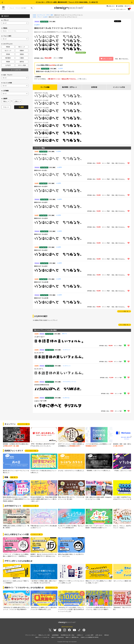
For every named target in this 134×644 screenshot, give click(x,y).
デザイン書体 (50, 15)
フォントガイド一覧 (31, 451)
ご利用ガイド (80, 635)
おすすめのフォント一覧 (30, 506)
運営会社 (107, 635)
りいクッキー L (39, 369)
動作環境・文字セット (70, 87)
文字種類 (5, 91)
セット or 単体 (7, 83)
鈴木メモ (64, 334)
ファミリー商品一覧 (123, 311)
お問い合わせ (99, 635)
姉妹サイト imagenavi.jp (57, 637)
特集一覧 (13, 477)
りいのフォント (67, 350)
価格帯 (4, 99)
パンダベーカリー (39, 337)
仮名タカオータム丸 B (41, 250)
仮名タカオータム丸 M (41, 218)
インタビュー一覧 (36, 534)
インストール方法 (119, 87)
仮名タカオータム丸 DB (41, 282)
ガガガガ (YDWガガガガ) (42, 385)
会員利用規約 (55, 635)
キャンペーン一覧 (23, 424)
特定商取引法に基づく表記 (68, 635)
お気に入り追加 (106, 59)
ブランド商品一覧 (124, 325)
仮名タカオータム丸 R (41, 186)
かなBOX (45, 17)
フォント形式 (6, 36)
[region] (82, 159)
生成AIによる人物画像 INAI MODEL (90, 637)
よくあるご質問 (89, 635)
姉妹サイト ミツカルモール (42, 637)
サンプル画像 (45, 87)
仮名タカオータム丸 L (41, 155)
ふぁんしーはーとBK (40, 401)
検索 (21, 107)
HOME (34, 15)
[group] (16, 437)
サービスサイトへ (51, 588)
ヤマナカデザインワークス (69, 382)
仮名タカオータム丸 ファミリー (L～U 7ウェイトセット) (55, 71)
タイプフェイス (41, 15)
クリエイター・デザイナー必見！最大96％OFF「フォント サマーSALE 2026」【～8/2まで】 (67, 2)
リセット (6, 107)
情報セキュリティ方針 (44, 635)
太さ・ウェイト (7, 75)
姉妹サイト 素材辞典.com (72, 637)
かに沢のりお (66, 398)
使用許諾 (94, 87)
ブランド (5, 20)
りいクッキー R (39, 353)
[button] (2, 2)
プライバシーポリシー (31, 635)
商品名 (4, 28)
